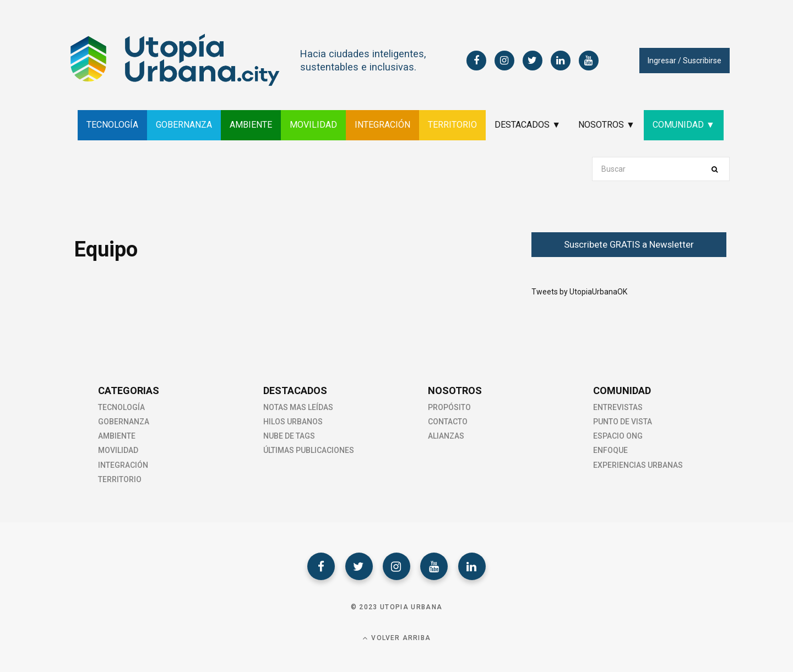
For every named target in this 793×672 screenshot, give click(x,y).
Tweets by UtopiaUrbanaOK (579, 292)
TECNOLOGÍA (112, 125)
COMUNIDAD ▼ (684, 125)
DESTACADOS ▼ (528, 125)
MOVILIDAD (313, 125)
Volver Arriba (397, 638)
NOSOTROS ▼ (607, 125)
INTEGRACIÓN (382, 125)
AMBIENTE (251, 125)
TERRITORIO (452, 125)
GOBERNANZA (184, 125)
